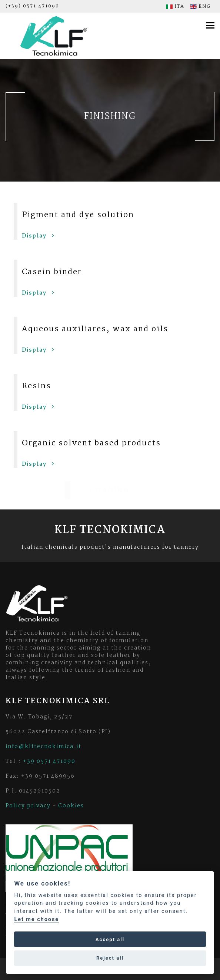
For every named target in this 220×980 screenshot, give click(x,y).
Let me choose (36, 919)
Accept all (110, 939)
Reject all (110, 958)
